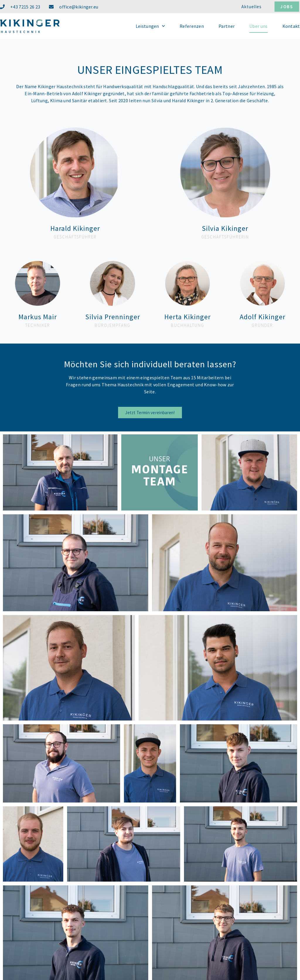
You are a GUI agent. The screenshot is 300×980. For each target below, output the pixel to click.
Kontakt (291, 26)
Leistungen (150, 26)
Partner (227, 26)
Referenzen (192, 26)
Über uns (258, 26)
